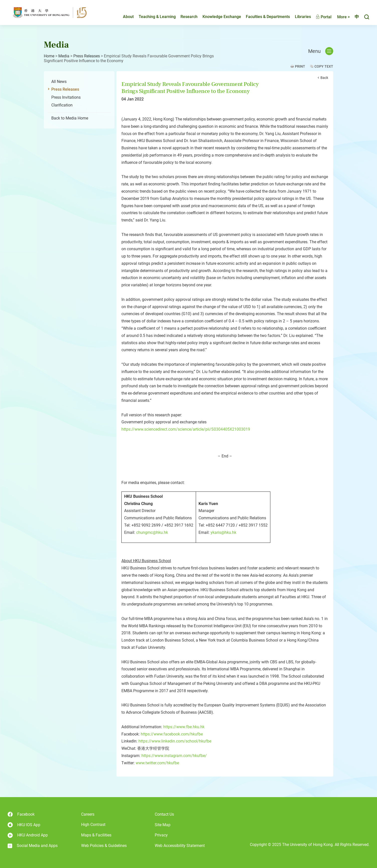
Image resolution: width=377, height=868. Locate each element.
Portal (319, 17)
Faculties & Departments (264, 17)
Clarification (62, 105)
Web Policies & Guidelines (104, 846)
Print (300, 66)
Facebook (21, 814)
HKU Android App (28, 835)
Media (64, 56)
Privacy (161, 835)
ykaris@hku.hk (223, 532)
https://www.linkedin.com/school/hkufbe (175, 741)
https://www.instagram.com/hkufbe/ (174, 756)
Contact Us (164, 814)
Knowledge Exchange (218, 17)
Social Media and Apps (33, 846)
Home (49, 56)
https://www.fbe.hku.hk (184, 727)
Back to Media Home (70, 118)
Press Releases (87, 56)
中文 (354, 17)
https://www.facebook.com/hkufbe (172, 734)
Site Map (163, 825)
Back (324, 78)
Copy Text (324, 66)
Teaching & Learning (153, 17)
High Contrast (93, 825)
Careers (88, 814)
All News (59, 82)
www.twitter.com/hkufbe (157, 763)
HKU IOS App (24, 825)
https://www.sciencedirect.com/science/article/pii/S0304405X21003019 (186, 429)
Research (185, 17)
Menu (321, 51)
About (124, 17)
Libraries (299, 17)
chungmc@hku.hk (152, 532)
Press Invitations (66, 97)
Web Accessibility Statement (180, 846)
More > (339, 17)
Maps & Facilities (96, 835)
